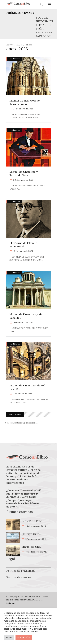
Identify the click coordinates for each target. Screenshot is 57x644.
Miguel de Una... (32, 547)
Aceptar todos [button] (24, 637)
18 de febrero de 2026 (36, 552)
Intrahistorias (15, 59)
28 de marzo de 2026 (35, 526)
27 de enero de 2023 (23, 109)
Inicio (10, 45)
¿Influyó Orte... (31, 534)
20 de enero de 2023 (23, 180)
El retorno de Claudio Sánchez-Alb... (23, 245)
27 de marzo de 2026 (35, 539)
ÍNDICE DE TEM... (32, 521)
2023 (19, 45)
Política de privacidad (21, 571)
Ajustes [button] (9, 637)
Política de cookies (19, 577)
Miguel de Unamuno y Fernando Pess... (24, 174)
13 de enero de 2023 (23, 251)
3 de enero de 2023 (22, 394)
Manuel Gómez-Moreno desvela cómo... (25, 102)
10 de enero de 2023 (23, 322)
